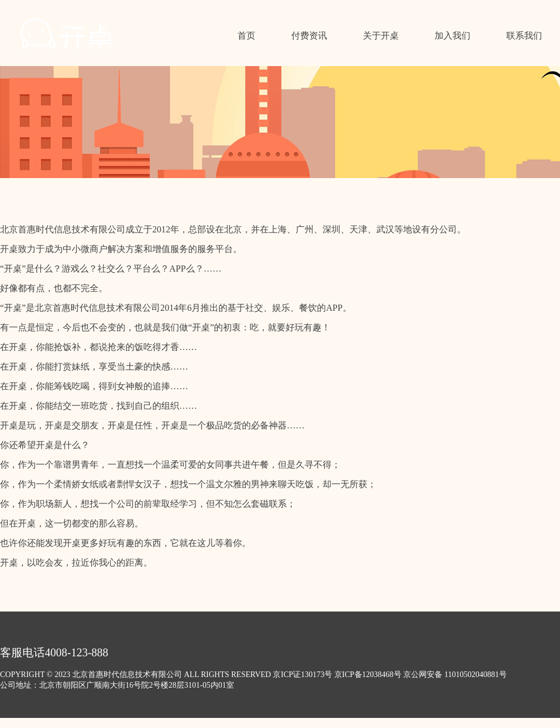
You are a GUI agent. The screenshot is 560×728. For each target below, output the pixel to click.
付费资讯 (309, 36)
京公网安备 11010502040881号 (455, 675)
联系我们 (524, 36)
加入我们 (452, 36)
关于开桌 (381, 36)
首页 (246, 36)
